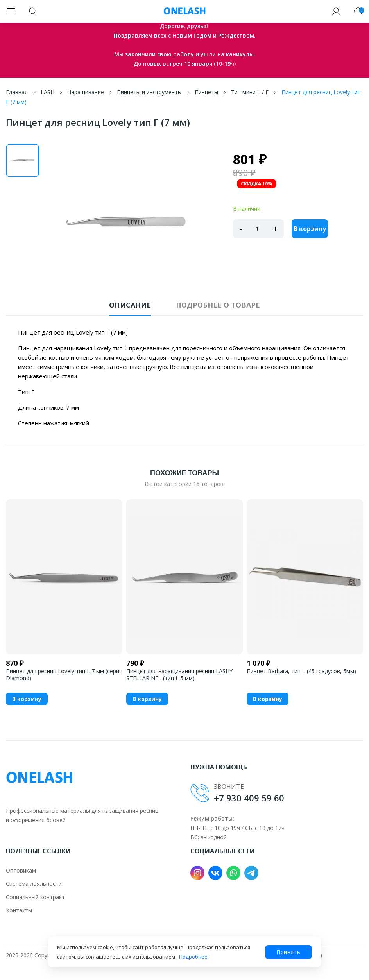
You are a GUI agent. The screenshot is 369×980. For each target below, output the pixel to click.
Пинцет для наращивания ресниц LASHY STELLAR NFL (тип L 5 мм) (179, 675)
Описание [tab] (130, 305)
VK (215, 873)
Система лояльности (34, 884)
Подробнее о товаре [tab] (218, 305)
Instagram (197, 873)
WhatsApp (233, 873)
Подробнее (193, 957)
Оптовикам (21, 870)
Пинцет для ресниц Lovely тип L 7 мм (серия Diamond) (64, 675)
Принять (288, 952)
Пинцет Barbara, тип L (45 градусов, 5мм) (301, 671)
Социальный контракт (35, 897)
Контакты (19, 910)
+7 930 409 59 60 (249, 798)
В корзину (310, 229)
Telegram (251, 873)
